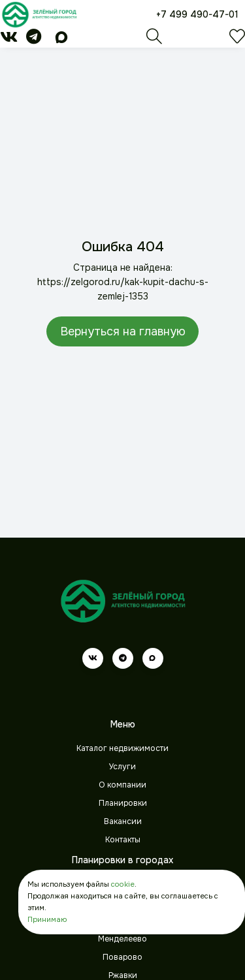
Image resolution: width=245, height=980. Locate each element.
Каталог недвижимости (122, 748)
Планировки (123, 803)
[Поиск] (154, 40)
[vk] (9, 39)
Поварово (122, 957)
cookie (123, 884)
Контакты (123, 840)
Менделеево (122, 939)
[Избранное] (237, 40)
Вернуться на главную (123, 331)
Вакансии (123, 821)
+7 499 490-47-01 (197, 14)
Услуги (122, 767)
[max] (61, 39)
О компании (122, 785)
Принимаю (47, 919)
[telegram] (34, 39)
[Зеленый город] (39, 14)
